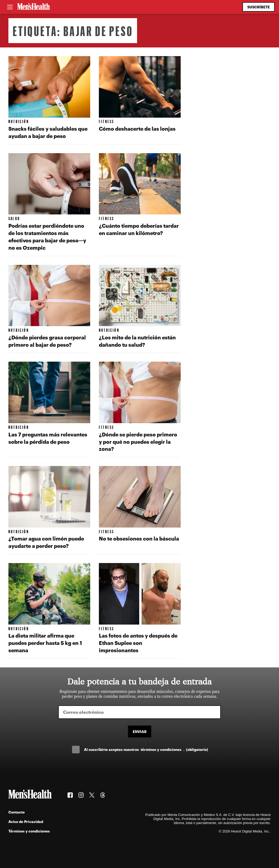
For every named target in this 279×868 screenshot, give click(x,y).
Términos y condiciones (29, 831)
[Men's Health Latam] (34, 7)
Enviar (140, 732)
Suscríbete (259, 7)
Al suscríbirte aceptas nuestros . (146, 749)
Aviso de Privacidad (26, 822)
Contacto (17, 812)
